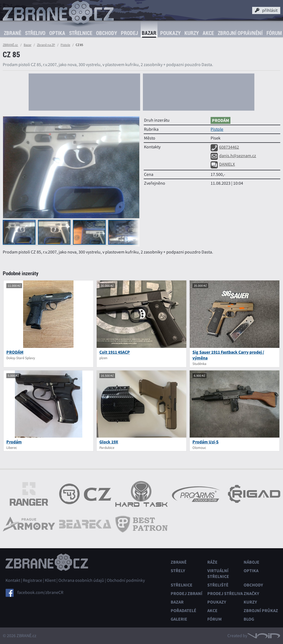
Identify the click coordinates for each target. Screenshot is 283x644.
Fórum (274, 33)
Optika (57, 33)
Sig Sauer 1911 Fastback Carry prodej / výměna (228, 355)
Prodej (129, 33)
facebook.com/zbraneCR (40, 593)
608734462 (225, 147)
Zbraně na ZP (46, 45)
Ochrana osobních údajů (81, 580)
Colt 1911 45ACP (115, 352)
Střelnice (81, 33)
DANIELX (223, 164)
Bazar (149, 33)
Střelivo (35, 33)
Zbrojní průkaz (261, 611)
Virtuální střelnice (218, 574)
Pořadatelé (183, 611)
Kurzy (192, 33)
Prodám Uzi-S (206, 442)
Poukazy (170, 33)
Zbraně (13, 33)
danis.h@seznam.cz (233, 156)
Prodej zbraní (187, 593)
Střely (178, 571)
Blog (249, 619)
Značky (251, 593)
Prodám (14, 442)
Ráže (212, 562)
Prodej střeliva (225, 593)
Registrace (32, 580)
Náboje (251, 562)
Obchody (107, 33)
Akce (208, 33)
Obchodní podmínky (126, 580)
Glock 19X (109, 442)
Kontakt (13, 580)
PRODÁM (15, 352)
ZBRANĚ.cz (10, 45)
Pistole (65, 45)
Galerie (179, 619)
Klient (50, 580)
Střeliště (218, 585)
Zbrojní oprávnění (240, 33)
